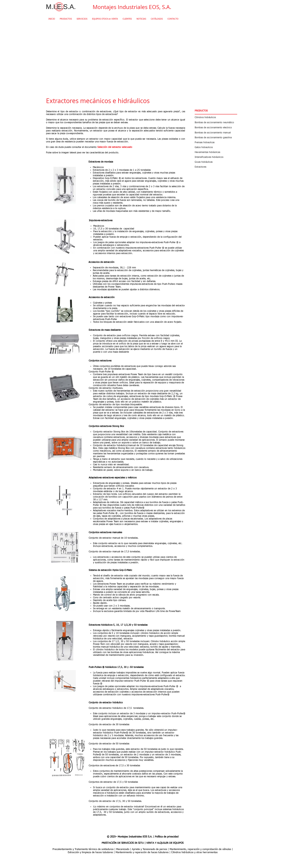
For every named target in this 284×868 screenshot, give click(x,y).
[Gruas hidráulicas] (216, 162)
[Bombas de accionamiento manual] (216, 133)
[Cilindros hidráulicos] (216, 117)
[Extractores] (216, 167)
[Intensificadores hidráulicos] (216, 157)
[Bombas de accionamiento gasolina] (216, 138)
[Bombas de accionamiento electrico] (216, 128)
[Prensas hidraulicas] (216, 142)
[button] (216, 111)
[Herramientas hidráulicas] (216, 152)
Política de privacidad (167, 837)
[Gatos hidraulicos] (216, 147)
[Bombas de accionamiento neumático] (216, 123)
